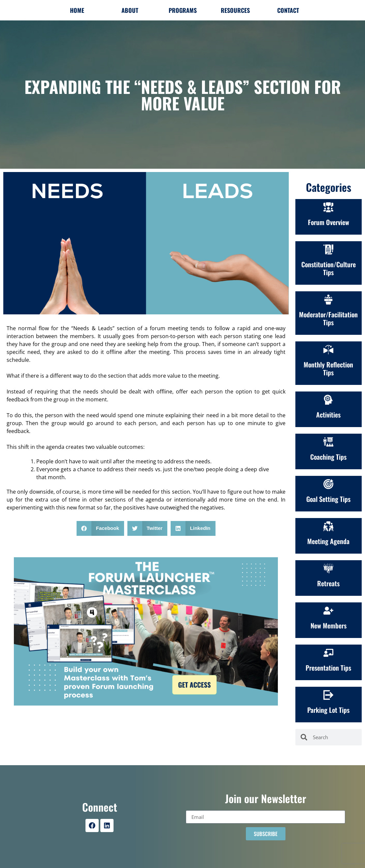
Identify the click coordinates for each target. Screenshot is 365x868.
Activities (328, 415)
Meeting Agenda (328, 541)
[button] (100, 528)
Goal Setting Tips (328, 499)
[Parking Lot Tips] (328, 695)
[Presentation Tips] (328, 653)
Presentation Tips (328, 668)
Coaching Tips (328, 457)
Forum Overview (329, 222)
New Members (329, 625)
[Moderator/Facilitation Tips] (328, 300)
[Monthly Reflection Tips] (328, 350)
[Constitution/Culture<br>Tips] (328, 249)
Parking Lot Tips (328, 710)
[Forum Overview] (328, 207)
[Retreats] (328, 568)
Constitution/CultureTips (329, 268)
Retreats (328, 583)
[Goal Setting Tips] (328, 484)
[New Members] (328, 611)
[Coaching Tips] (328, 442)
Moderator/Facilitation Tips (328, 318)
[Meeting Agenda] (328, 526)
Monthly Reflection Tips (328, 368)
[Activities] (328, 400)
